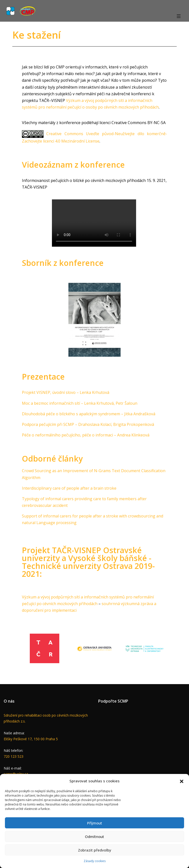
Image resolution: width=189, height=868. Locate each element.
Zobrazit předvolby (95, 850)
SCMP (123, 701)
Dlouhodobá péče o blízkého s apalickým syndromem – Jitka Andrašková (89, 414)
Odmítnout (94, 836)
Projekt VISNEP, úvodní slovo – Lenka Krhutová (66, 392)
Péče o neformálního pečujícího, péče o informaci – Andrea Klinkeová (86, 435)
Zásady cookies (95, 861)
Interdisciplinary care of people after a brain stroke (69, 488)
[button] (182, 781)
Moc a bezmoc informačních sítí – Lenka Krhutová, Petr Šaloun (80, 403)
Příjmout (95, 823)
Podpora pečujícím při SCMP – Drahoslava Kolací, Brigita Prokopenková (88, 424)
